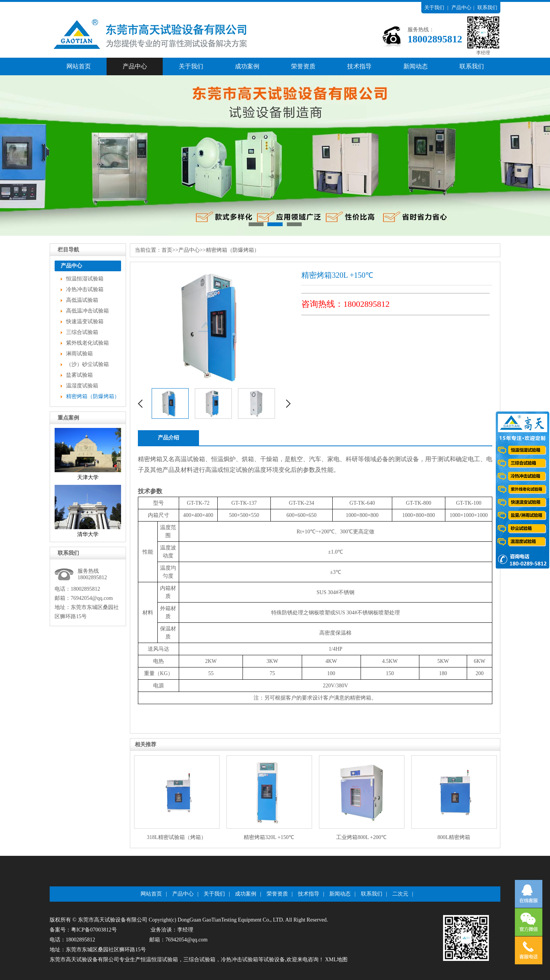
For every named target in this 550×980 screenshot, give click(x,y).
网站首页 (79, 66)
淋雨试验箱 (79, 354)
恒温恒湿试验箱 (85, 279)
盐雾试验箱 (79, 375)
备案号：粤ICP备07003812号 (83, 930)
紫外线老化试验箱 (87, 343)
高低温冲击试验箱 (87, 311)
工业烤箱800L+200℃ (361, 837)
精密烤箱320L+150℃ (269, 837)
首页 (167, 250)
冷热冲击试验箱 (85, 289)
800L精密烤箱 (454, 837)
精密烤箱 (150, 459)
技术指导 (359, 66)
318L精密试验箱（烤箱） (176, 837)
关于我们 (434, 7)
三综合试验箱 (82, 332)
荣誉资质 (303, 66)
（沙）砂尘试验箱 (87, 364)
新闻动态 (416, 66)
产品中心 (461, 7)
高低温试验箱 (82, 300)
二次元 (400, 894)
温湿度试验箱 (82, 386)
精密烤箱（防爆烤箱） (93, 396)
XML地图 (336, 960)
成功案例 (247, 66)
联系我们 (487, 7)
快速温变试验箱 (85, 322)
